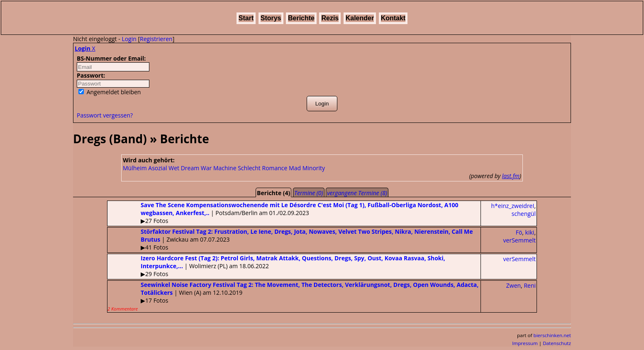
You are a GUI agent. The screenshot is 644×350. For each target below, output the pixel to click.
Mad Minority (307, 168)
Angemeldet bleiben (110, 92)
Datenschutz (557, 343)
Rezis (330, 18)
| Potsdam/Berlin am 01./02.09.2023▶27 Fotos (283, 213)
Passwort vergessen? (105, 115)
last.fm (511, 176)
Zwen (513, 285)
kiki (530, 232)
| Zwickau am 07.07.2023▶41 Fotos (290, 239)
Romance (274, 168)
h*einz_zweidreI (513, 206)
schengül (524, 214)
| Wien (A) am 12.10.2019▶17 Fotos (293, 296)
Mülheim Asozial (145, 168)
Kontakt (393, 18)
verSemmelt (520, 240)
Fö (519, 232)
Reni (530, 285)
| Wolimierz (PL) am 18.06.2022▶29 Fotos (276, 266)
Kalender (360, 18)
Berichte (301, 18)
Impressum (525, 343)
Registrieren (156, 39)
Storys (271, 18)
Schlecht (249, 168)
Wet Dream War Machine (202, 168)
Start (246, 18)
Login (129, 39)
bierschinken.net (553, 335)
